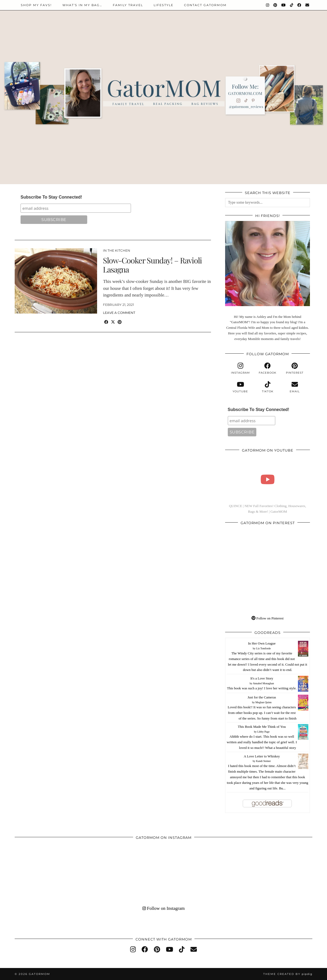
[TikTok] (292, 5)
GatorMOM (39, 974)
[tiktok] (268, 387)
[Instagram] (268, 5)
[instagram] (240, 369)
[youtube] (240, 387)
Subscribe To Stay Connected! (51, 197)
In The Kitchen (117, 250)
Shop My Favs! (36, 5)
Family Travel (128, 5)
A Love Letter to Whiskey (262, 756)
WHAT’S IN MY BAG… (82, 5)
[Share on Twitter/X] (113, 322)
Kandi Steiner (263, 761)
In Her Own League (262, 643)
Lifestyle (163, 5)
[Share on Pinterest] (120, 322)
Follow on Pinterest (268, 618)
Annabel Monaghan (263, 683)
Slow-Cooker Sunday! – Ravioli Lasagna (152, 265)
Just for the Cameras (262, 697)
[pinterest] (295, 369)
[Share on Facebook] (106, 322)
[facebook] (268, 369)
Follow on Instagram (164, 908)
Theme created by (288, 974)
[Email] (308, 5)
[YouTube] (284, 5)
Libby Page (264, 732)
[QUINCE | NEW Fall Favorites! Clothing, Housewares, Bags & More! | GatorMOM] (268, 479)
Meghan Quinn (264, 702)
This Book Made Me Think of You (262, 727)
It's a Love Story (262, 678)
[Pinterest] (276, 5)
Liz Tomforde (263, 648)
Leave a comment (119, 313)
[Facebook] (300, 5)
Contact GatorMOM (205, 5)
